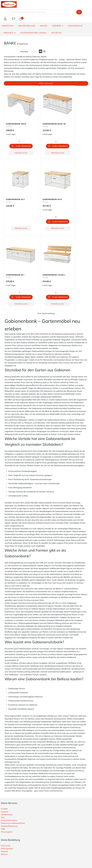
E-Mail (8, 836)
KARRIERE (56, 26)
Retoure (4, 768)
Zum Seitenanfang (46, 227)
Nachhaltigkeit (7, 808)
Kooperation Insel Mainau (33, 33)
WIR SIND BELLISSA (27, 26)
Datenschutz (6, 814)
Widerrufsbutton (12, 789)
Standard (24, 51)
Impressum (5, 817)
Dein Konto (6, 759)
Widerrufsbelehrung (9, 740)
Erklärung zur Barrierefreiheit (13, 737)
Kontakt (4, 722)
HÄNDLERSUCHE (75, 26)
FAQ (3, 731)
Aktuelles (56, 33)
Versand (4, 765)
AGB (3, 743)
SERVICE (44, 26)
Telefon (25, 836)
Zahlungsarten (7, 762)
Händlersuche (17, 147)
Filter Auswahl (46, 83)
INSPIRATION (8, 26)
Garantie (5, 725)
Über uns (5, 805)
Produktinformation (9, 734)
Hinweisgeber (7, 746)
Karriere (4, 811)
